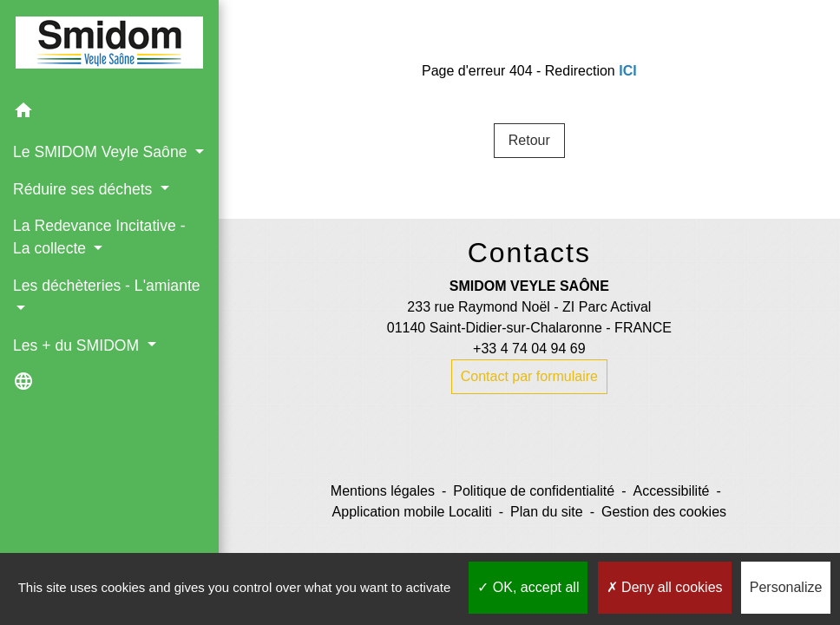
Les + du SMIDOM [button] (78, 345)
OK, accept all (528, 587)
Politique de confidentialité (534, 491)
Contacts (529, 253)
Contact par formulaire (529, 376)
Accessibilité (671, 491)
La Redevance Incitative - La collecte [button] (99, 237)
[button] (109, 113)
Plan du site (547, 512)
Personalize (786, 587)
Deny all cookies (665, 587)
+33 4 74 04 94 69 (529, 349)
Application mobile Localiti (412, 512)
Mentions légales (383, 491)
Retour (529, 140)
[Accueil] (109, 46)
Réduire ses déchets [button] (85, 189)
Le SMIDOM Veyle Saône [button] (102, 152)
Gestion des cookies (664, 512)
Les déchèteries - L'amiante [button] (107, 286)
